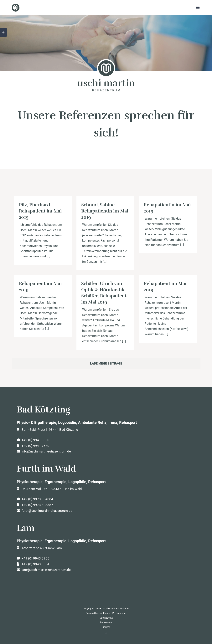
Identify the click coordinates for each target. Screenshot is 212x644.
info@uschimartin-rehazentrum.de (44, 451)
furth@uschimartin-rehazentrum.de (44, 511)
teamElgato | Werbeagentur (112, 613)
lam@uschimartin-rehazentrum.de (44, 570)
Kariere (106, 627)
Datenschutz (106, 618)
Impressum (106, 622)
